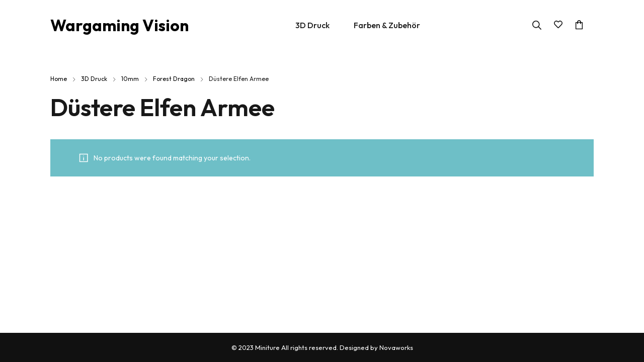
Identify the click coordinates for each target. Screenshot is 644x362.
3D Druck (94, 79)
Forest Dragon (174, 79)
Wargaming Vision (119, 25)
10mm (130, 79)
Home (59, 79)
